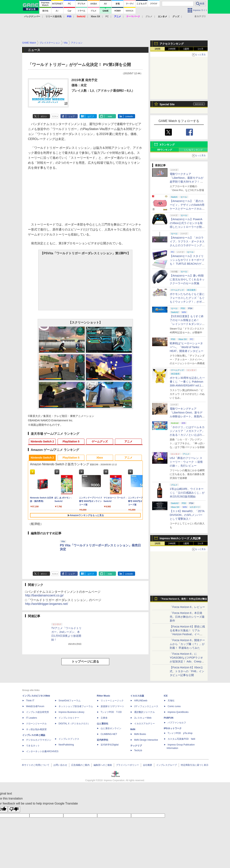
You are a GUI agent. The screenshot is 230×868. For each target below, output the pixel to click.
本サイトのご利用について (36, 765)
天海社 (171, 701)
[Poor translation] (14, 809)
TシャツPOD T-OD (111, 712)
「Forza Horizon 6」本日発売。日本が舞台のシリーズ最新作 (187, 617)
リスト (55, 116)
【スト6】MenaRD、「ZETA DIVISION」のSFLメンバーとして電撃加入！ (187, 515)
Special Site (167, 104)
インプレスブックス (69, 739)
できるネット (33, 746)
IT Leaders (31, 718)
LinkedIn (129, 116)
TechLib (138, 750)
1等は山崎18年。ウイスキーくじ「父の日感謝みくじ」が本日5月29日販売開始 (187, 493)
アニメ (128, 441)
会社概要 (148, 765)
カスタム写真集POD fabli (181, 739)
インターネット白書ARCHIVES (42, 751)
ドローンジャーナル (36, 724)
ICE (166, 696)
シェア (72, 116)
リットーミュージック (112, 701)
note (110, 116)
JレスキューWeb (143, 718)
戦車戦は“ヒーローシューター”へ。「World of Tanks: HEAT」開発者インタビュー (187, 347)
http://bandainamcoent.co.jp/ (44, 595)
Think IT (30, 701)
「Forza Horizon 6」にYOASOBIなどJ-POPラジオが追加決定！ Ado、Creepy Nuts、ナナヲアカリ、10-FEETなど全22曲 (186, 661)
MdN (133, 729)
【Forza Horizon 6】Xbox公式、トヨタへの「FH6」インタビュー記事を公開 (187, 671)
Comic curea (174, 706)
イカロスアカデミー (144, 724)
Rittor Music (103, 696)
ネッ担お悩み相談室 (36, 729)
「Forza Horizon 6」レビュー (187, 607)
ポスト (44, 116)
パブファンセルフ (177, 723)
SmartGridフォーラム (70, 701)
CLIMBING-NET (109, 734)
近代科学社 (103, 740)
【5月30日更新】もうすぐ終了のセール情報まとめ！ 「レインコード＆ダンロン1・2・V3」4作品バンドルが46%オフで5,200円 (187, 324)
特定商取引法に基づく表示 (195, 765)
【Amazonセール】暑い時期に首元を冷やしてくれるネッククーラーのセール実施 (187, 279)
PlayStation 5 (71, 441)
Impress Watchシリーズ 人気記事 (180, 538)
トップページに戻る (85, 662)
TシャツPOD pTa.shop (180, 733)
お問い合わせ (60, 765)
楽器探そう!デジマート (112, 706)
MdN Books (140, 734)
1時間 (158, 49)
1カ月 (201, 49)
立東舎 (104, 718)
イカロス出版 (137, 696)
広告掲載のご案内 (80, 765)
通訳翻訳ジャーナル (144, 712)
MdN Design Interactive (146, 740)
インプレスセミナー (69, 718)
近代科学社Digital (110, 745)
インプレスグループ (166, 765)
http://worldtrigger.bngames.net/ (46, 604)
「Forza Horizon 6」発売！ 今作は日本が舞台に (183, 600)
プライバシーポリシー (127, 765)
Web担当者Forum (35, 706)
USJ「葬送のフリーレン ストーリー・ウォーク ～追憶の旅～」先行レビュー (186, 462)
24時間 (172, 49)
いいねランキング (193, 150)
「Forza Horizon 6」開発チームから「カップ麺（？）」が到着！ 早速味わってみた (187, 644)
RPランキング (165, 150)
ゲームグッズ (100, 441)
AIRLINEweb (141, 701)
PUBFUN (169, 718)
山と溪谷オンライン (111, 728)
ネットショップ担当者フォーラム (76, 706)
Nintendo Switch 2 (42, 441)
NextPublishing (66, 745)
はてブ (91, 116)
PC (107, 16)
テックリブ (136, 746)
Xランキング (167, 145)
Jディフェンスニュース (146, 706)
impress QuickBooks (178, 712)
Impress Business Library (71, 712)
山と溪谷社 (103, 724)
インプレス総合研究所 (38, 712)
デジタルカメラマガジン (39, 740)
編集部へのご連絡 (103, 765)
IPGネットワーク (173, 728)
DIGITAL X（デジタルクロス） (74, 724)
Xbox (100, 458)
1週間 (186, 49)
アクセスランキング (172, 44)
